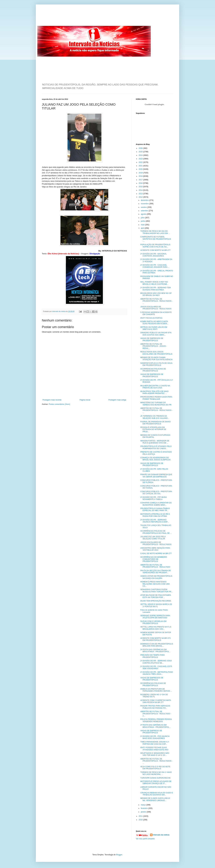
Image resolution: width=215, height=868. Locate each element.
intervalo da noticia (59, 311)
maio (143, 225)
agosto (144, 214)
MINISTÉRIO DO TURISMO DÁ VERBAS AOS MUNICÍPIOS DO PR (156, 404)
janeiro (144, 812)
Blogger (119, 855)
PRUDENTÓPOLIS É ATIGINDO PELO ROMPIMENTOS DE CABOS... (156, 447)
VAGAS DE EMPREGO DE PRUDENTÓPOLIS (151, 732)
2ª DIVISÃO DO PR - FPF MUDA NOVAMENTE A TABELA (153, 498)
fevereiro (145, 808)
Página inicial (85, 400)
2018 (141, 176)
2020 (141, 169)
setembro (145, 211)
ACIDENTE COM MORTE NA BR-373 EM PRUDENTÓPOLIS (155, 639)
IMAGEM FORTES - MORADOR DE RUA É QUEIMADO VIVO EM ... (155, 442)
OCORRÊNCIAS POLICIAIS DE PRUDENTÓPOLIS (153, 684)
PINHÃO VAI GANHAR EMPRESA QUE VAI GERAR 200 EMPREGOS (156, 476)
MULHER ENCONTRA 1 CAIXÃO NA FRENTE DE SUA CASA (155, 387)
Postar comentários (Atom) (59, 404)
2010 (141, 820)
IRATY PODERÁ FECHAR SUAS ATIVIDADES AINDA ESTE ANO (154, 749)
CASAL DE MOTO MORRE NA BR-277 (156, 554)
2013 (141, 194)
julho (143, 218)
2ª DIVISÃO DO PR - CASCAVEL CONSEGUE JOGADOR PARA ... (155, 266)
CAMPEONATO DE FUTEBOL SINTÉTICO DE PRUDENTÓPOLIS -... (156, 239)
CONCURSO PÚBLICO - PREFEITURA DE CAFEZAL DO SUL (156, 493)
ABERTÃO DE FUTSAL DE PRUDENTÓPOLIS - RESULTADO (155, 566)
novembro (145, 204)
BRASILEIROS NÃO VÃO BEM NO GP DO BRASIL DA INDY (156, 294)
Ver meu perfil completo (145, 839)
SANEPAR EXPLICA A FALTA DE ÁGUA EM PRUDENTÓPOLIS (156, 364)
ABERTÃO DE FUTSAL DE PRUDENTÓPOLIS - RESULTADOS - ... (156, 301)
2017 (141, 180)
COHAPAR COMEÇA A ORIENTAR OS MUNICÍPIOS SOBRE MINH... (156, 504)
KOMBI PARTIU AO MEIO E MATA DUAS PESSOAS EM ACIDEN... (154, 323)
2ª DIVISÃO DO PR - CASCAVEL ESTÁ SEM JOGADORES (156, 667)
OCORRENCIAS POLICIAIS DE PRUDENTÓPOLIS (153, 370)
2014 (141, 190)
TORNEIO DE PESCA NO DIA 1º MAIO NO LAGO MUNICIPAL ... (156, 773)
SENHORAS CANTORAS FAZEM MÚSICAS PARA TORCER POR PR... (157, 591)
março (144, 805)
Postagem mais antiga (117, 400)
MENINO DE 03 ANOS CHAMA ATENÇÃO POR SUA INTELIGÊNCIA (156, 359)
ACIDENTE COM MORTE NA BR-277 (155, 250)
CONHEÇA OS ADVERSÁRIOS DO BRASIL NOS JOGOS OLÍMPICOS (155, 459)
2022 (141, 162)
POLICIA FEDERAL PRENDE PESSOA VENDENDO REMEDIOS (156, 720)
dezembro (145, 200)
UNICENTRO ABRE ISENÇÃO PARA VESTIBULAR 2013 (155, 549)
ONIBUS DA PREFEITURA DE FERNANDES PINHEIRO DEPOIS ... (156, 690)
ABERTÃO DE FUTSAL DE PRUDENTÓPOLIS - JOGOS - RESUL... (154, 346)
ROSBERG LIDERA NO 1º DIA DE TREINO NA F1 (154, 696)
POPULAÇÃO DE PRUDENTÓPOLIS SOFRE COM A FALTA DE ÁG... (155, 246)
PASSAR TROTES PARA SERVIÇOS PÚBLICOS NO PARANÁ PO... (155, 707)
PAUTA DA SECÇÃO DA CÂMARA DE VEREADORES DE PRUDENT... (156, 572)
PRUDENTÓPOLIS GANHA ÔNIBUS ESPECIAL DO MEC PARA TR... (155, 509)
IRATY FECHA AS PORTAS (151, 318)
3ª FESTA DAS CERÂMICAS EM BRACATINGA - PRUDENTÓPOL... (156, 651)
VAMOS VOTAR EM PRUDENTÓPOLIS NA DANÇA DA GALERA (156, 577)
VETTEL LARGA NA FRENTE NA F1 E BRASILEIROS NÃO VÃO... (156, 628)
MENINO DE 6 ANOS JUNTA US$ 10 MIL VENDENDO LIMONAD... (155, 799)
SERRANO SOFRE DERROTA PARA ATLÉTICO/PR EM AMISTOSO (155, 617)
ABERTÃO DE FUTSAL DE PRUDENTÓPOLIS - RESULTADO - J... (156, 714)
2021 (141, 166)
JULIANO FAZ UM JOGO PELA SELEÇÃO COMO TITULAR (153, 538)
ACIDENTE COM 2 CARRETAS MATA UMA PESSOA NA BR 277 (156, 701)
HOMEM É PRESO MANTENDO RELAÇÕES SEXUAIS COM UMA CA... (155, 584)
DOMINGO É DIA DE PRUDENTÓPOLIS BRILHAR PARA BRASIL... (157, 645)
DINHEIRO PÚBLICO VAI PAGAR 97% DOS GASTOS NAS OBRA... (156, 334)
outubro (144, 207)
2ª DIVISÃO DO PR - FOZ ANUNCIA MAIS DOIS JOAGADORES (155, 737)
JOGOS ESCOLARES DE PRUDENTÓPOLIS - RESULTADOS (156, 308)
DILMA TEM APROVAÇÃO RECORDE (156, 601)
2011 (141, 816)
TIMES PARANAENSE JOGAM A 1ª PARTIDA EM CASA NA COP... (155, 743)
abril (143, 228)
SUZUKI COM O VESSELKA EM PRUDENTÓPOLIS (153, 622)
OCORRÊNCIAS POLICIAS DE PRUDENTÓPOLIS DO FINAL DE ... (156, 532)
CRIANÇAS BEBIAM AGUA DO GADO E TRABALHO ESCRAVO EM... (157, 794)
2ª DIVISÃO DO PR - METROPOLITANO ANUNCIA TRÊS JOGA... (157, 673)
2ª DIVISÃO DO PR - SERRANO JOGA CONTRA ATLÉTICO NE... (156, 662)
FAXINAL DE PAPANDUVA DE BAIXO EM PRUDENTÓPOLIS (156, 423)
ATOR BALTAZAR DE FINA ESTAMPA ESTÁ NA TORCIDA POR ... (156, 596)
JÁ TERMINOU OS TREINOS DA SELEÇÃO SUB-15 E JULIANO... (155, 417)
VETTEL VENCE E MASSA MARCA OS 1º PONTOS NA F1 (156, 605)
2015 (141, 187)
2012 (141, 197)
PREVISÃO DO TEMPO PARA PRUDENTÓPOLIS (153, 656)
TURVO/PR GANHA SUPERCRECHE (155, 778)
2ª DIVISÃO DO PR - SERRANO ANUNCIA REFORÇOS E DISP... (155, 521)
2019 (141, 173)
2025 (141, 152)
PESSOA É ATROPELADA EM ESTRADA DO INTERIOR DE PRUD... (153, 430)
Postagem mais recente (52, 400)
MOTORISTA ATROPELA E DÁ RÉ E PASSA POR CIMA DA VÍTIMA (155, 515)
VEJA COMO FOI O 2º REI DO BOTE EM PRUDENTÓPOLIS (155, 768)
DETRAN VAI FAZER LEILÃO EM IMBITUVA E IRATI (154, 328)
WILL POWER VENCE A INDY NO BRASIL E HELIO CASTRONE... (154, 283)
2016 (141, 183)
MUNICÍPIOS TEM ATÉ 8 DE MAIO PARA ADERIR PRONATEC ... (154, 392)
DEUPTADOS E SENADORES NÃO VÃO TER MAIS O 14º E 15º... (155, 754)
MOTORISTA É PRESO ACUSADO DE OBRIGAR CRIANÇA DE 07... (156, 782)
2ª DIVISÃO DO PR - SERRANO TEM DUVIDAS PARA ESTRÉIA (156, 289)
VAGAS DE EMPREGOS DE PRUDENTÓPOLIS (152, 339)
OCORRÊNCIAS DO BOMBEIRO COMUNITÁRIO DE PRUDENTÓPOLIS (154, 559)
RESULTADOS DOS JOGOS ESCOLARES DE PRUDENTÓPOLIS (156, 353)
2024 (141, 155)
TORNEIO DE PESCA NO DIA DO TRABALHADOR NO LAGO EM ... (155, 232)
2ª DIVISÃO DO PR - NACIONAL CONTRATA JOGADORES (153, 255)
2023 (141, 159)
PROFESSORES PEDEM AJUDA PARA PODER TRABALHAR (156, 398)
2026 (141, 148)
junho (143, 221)
